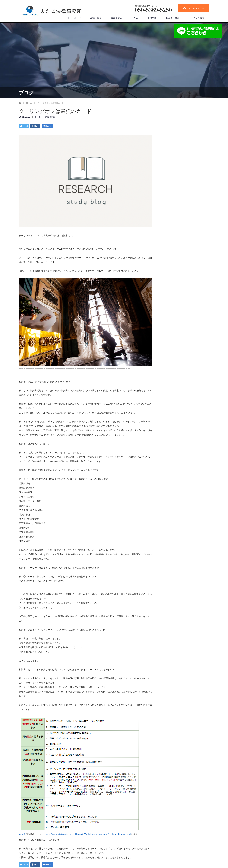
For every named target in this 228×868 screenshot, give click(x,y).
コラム (135, 18)
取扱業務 (152, 18)
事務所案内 (116, 18)
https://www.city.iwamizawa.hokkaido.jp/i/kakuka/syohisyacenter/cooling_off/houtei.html (88, 834)
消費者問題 (50, 117)
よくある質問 (198, 18)
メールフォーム (196, 8)
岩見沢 (22, 834)
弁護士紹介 (96, 18)
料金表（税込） (174, 18)
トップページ (74, 18)
